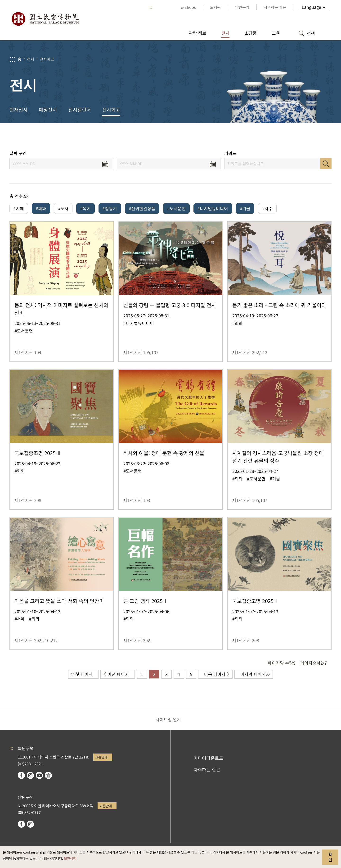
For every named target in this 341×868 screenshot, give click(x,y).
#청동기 (110, 208)
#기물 (245, 208)
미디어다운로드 (208, 758)
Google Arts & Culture (48, 775)
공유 (285, 137)
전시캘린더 (79, 110)
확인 (330, 857)
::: (150, 7)
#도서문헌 (176, 208)
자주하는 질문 (207, 770)
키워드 (230, 153)
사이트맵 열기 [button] (168, 719)
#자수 (267, 208)
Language (311, 7)
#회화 (41, 208)
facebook (21, 775)
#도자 (63, 208)
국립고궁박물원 (45, 19)
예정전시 (48, 110)
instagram (30, 775)
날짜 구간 (18, 153)
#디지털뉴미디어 (213, 208)
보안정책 (70, 858)
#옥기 (85, 208)
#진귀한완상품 (142, 208)
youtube (39, 775)
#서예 (19, 208)
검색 (326, 164)
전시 (31, 59)
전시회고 (47, 59)
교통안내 (101, 757)
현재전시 (18, 110)
